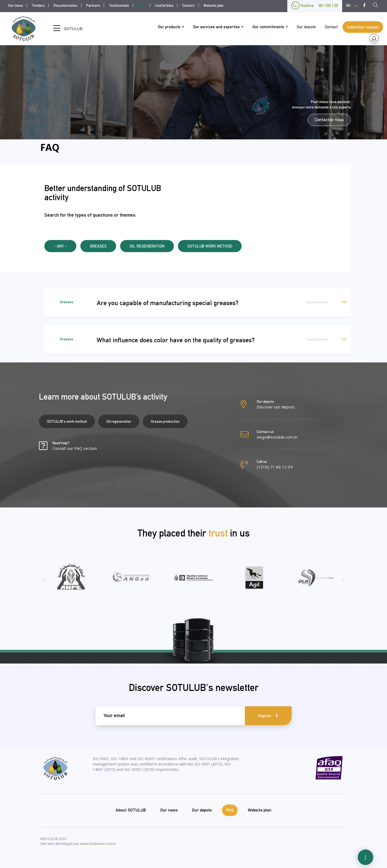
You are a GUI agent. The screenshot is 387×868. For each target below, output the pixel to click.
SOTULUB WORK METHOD (210, 246)
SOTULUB (73, 29)
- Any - (60, 246)
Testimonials (119, 5)
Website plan (214, 5)
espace (374, 39)
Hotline (315, 6)
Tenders (38, 5)
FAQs (142, 5)
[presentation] (43, 582)
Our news (15, 5)
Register (265, 716)
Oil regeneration (147, 246)
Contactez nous (329, 120)
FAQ (230, 810)
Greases (98, 246)
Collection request (363, 27)
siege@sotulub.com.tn (277, 437)
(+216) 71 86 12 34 (275, 467)
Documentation (65, 5)
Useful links (164, 5)
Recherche (377, 6)
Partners (93, 5)
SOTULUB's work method (67, 421)
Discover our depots (276, 407)
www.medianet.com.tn (98, 844)
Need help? (75, 446)
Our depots (306, 27)
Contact (188, 5)
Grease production (165, 421)
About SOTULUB (131, 810)
